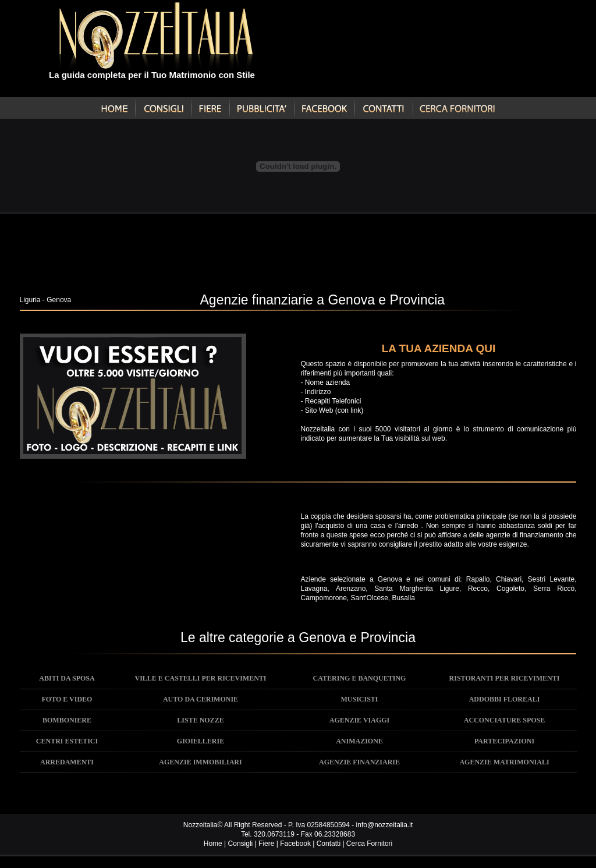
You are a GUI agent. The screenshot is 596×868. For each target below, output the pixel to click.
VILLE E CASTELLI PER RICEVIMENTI (200, 678)
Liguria (30, 300)
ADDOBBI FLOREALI (505, 699)
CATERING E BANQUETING (360, 678)
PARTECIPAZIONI (504, 741)
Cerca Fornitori (369, 844)
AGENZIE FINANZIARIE (359, 762)
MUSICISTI (359, 699)
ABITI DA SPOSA (67, 678)
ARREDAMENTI (67, 762)
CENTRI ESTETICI (67, 741)
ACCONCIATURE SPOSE (504, 720)
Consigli (241, 844)
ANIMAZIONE (359, 741)
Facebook (295, 844)
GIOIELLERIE (201, 741)
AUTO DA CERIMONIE (201, 699)
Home (213, 844)
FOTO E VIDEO (67, 699)
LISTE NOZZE (200, 720)
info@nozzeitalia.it (385, 825)
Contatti (329, 844)
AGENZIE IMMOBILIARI (200, 762)
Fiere (266, 844)
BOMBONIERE (67, 720)
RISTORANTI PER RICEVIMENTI (505, 678)
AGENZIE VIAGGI (359, 720)
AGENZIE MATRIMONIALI (504, 762)
